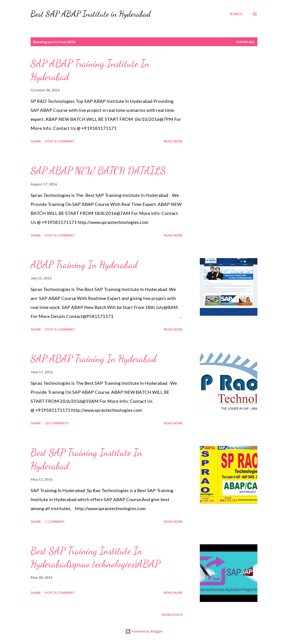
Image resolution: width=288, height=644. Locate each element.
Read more (173, 141)
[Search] (236, 14)
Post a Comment (60, 141)
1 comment (55, 521)
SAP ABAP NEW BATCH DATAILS (98, 171)
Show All (246, 42)
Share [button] (36, 141)
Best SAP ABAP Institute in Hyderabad (91, 14)
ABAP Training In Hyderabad (84, 265)
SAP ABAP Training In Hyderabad (93, 359)
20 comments (57, 423)
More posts (172, 615)
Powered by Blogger (144, 631)
